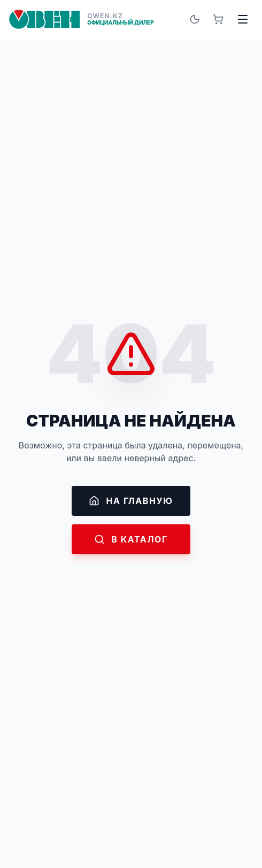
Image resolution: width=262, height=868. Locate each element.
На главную (131, 501)
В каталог (131, 539)
